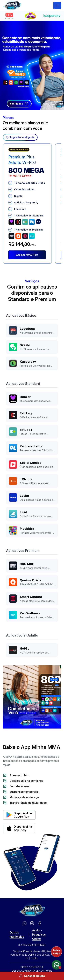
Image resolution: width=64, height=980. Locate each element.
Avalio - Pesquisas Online (39, 935)
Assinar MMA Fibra (27, 255)
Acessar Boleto (32, 976)
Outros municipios (17, 935)
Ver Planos (19, 104)
